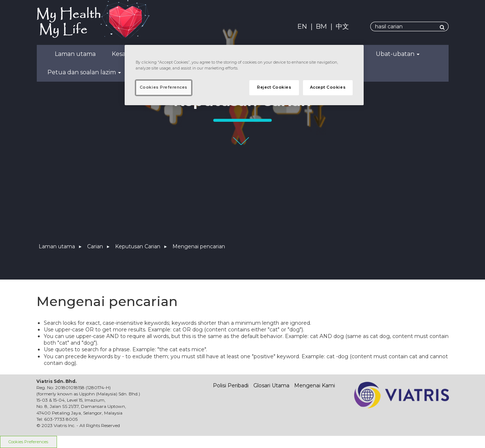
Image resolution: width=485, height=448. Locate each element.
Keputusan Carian (138, 246)
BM (321, 26)
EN (302, 26)
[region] (244, 75)
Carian (95, 246)
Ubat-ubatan (398, 54)
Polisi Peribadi (231, 385)
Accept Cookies (328, 87)
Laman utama (75, 54)
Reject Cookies (274, 87)
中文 (342, 26)
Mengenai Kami (315, 385)
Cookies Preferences (164, 87)
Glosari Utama (271, 385)
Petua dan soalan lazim (84, 72)
